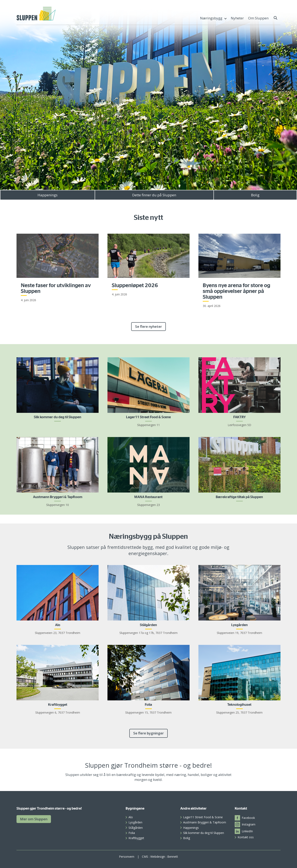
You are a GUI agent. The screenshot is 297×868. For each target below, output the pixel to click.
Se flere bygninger (148, 733)
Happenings (48, 195)
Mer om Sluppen (34, 819)
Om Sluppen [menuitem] (258, 18)
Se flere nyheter (148, 326)
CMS (145, 857)
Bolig (255, 195)
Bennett (173, 857)
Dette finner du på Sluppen (154, 195)
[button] (276, 18)
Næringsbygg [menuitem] (211, 18)
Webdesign (158, 857)
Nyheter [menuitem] (237, 18)
